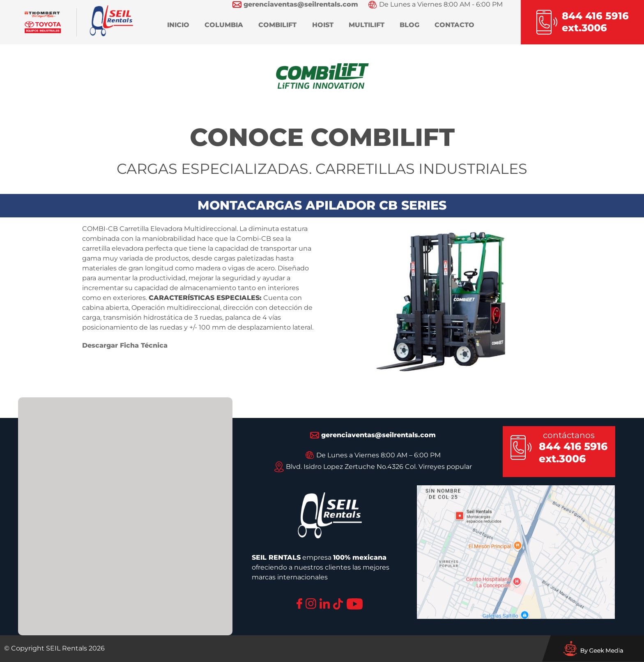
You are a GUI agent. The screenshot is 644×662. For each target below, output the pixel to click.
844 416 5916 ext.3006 (573, 452)
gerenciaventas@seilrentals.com (373, 435)
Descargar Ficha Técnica (125, 345)
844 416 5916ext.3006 (595, 22)
